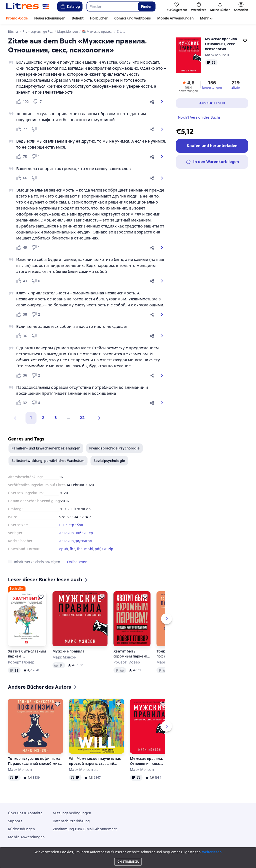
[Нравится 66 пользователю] (21, 178)
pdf (98, 549)
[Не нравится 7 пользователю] (38, 102)
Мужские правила (68, 651)
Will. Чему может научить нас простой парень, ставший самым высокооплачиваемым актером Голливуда (95, 761)
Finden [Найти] (147, 6)
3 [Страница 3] (56, 418)
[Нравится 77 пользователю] (21, 129)
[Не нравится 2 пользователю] (36, 314)
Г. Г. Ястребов (71, 525)
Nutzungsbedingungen (72, 813)
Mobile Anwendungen (175, 18)
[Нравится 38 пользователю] (21, 314)
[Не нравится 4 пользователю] (36, 403)
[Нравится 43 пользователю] (21, 281)
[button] (153, 102)
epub (64, 549)
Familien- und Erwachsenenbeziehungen (46, 448)
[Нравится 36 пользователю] (21, 336)
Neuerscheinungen (50, 18)
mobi (89, 549)
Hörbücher (99, 18)
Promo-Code (17, 18)
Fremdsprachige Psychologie (114, 448)
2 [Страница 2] (43, 418)
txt (104, 549)
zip (111, 549)
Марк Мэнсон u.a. (84, 770)
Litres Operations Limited (128, 855)
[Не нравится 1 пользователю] (36, 129)
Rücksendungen (21, 829)
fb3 (80, 549)
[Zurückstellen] (41, 597)
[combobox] (112, 6)
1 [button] (31, 418)
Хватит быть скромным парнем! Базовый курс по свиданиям (130, 654)
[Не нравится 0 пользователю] (36, 281)
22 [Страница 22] (82, 418)
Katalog (70, 6)
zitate (236, 88)
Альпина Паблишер (76, 533)
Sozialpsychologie (109, 461)
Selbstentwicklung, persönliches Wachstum (48, 461)
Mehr (204, 18)
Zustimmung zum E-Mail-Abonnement (85, 829)
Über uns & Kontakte (25, 813)
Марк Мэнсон (217, 55)
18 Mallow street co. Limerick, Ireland (128, 859)
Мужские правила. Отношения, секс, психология (146, 761)
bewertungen (212, 88)
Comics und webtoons (132, 18)
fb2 (73, 549)
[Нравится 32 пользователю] (21, 403)
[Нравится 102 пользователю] (22, 102)
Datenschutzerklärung (71, 821)
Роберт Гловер (21, 662)
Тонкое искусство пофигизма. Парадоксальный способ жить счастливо (35, 761)
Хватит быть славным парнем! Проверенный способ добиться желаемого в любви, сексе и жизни (27, 654)
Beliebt (78, 18)
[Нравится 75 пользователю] (21, 157)
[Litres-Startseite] (28, 6)
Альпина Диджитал (75, 541)
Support (15, 821)
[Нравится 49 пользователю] (21, 247)
